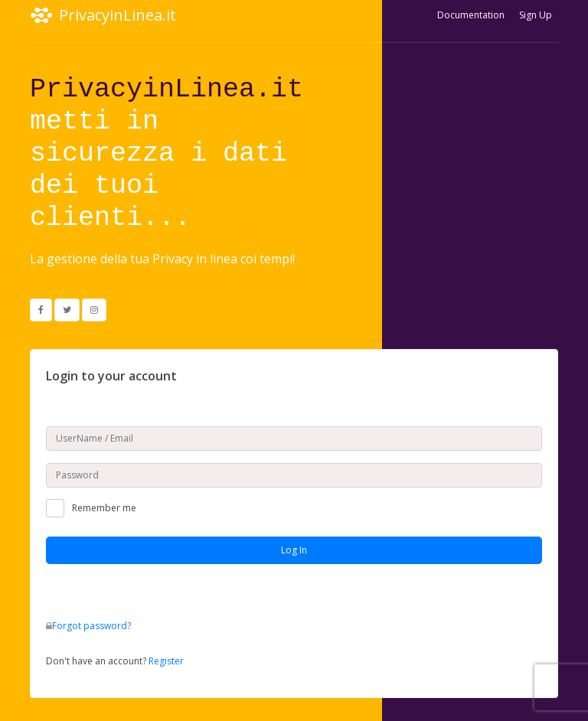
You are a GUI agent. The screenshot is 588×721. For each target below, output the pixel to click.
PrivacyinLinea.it (103, 15)
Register (166, 661)
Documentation (471, 15)
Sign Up (536, 15)
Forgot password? (91, 626)
